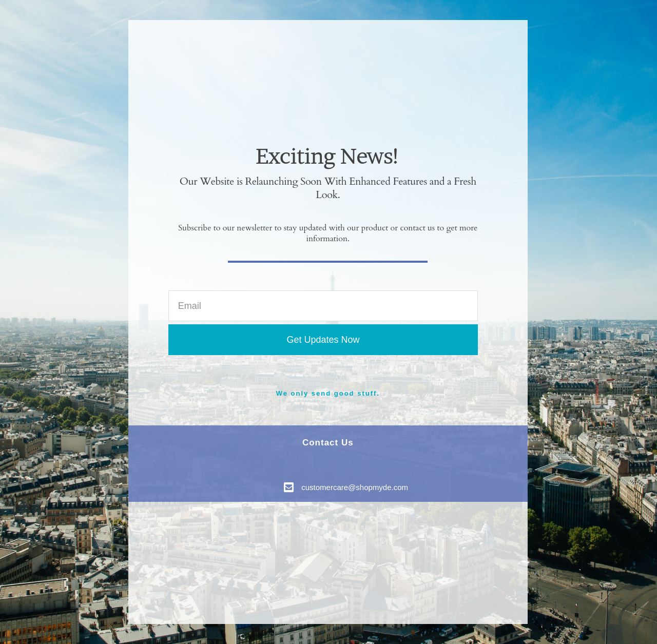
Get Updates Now (323, 340)
